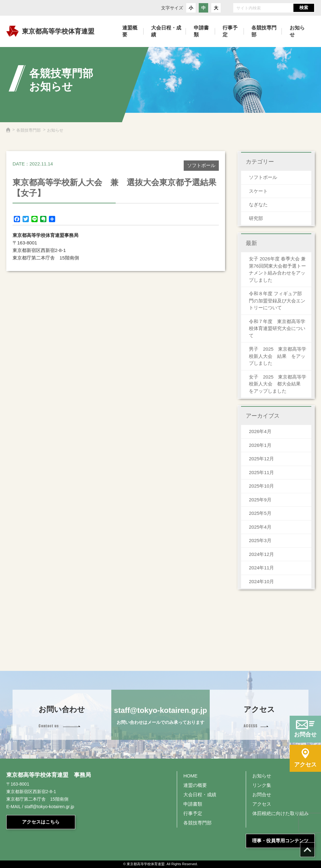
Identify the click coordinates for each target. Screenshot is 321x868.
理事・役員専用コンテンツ (280, 841)
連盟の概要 (195, 785)
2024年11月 (261, 568)
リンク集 (262, 785)
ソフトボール (263, 177)
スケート (258, 191)
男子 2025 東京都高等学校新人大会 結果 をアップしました (278, 356)
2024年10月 (261, 581)
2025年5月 (260, 513)
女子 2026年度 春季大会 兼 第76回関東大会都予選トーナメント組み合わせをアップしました (277, 269)
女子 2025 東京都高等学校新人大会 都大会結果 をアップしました (278, 384)
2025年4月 (260, 527)
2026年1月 (260, 445)
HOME (190, 776)
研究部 (256, 218)
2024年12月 (261, 554)
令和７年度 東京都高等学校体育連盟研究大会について (277, 328)
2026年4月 (260, 431)
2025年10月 (261, 486)
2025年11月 (261, 472)
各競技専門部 (29, 130)
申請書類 (193, 804)
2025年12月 (261, 459)
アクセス (262, 804)
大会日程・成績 (200, 795)
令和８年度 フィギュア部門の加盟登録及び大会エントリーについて (277, 301)
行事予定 (193, 813)
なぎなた (258, 204)
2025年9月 (260, 500)
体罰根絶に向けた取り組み (281, 813)
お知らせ (262, 776)
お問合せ (262, 795)
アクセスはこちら (41, 822)
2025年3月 (260, 540)
